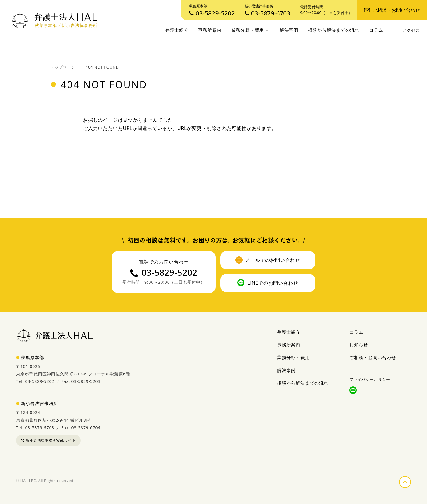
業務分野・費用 (250, 30)
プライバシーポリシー (370, 379)
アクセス (411, 30)
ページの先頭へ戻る (411, 481)
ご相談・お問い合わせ (392, 10)
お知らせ (359, 345)
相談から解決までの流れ (334, 30)
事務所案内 (210, 30)
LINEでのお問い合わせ (268, 283)
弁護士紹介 (177, 30)
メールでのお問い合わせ (268, 260)
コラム (376, 30)
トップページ (63, 67)
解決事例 (289, 30)
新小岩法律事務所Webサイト (48, 440)
